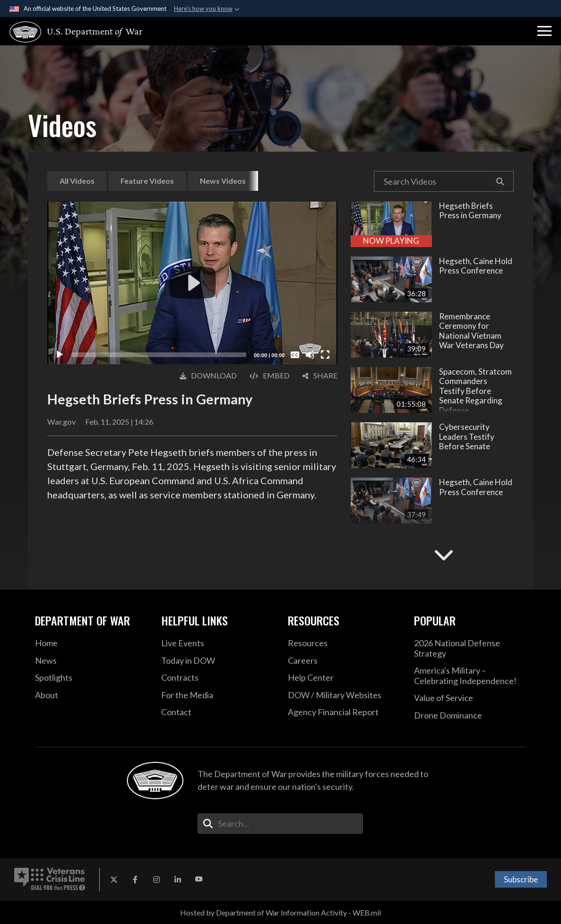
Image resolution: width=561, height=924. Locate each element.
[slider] (159, 355)
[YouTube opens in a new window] (199, 880)
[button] (544, 31)
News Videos (223, 181)
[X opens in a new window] (114, 880)
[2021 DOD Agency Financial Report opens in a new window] (344, 712)
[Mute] (310, 355)
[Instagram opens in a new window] (156, 880)
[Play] (60, 355)
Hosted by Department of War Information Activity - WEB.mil (280, 912)
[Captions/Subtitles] (295, 355)
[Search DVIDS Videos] (431, 181)
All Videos (77, 181)
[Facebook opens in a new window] (135, 880)
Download (208, 375)
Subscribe (521, 879)
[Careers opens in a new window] (344, 661)
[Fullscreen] (325, 355)
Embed (270, 375)
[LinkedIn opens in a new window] (178, 880)
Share (320, 375)
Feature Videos (147, 181)
